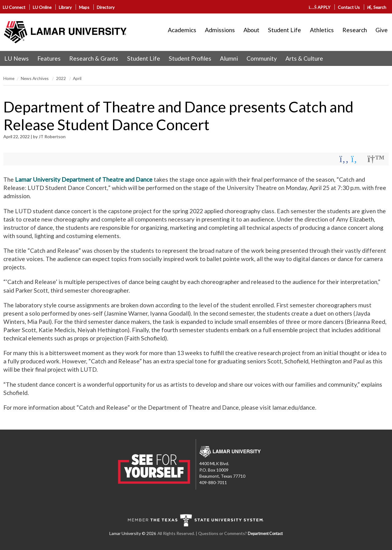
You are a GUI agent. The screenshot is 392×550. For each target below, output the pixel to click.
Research (355, 30)
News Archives (35, 78)
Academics (182, 30)
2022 (61, 78)
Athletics (322, 30)
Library (65, 7)
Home (9, 78)
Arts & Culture (304, 58)
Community (262, 58)
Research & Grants (94, 58)
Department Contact (265, 534)
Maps (84, 7)
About (251, 30)
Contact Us (349, 7)
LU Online (42, 7)
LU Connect (14, 7)
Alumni (229, 58)
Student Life (285, 30)
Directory (106, 7)
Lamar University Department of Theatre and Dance (84, 179)
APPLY (320, 7)
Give (382, 30)
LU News (17, 58)
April (77, 78)
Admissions (220, 30)
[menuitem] (17, 59)
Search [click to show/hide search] (377, 7)
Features (49, 58)
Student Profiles (190, 58)
